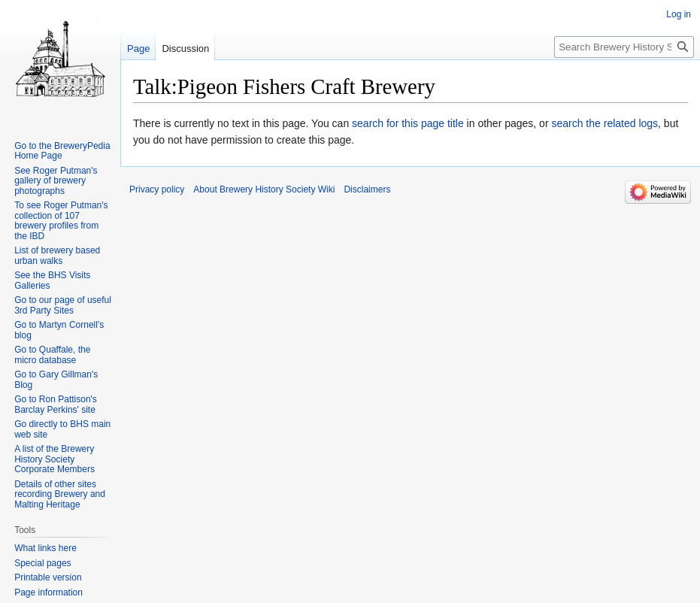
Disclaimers (367, 189)
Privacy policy (157, 189)
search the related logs (605, 123)
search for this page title (408, 123)
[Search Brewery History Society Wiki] (624, 47)
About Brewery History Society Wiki (264, 189)
